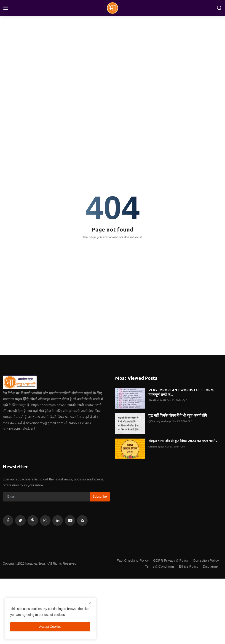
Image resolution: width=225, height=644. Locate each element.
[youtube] (70, 520)
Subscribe (100, 496)
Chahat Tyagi (156, 447)
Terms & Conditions (160, 566)
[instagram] (45, 520)
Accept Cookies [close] (50, 627)
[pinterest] (33, 520)
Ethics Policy (189, 566)
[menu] (6, 8)
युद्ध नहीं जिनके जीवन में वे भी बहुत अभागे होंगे (178, 415)
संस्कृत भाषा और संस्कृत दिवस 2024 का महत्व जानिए (183, 441)
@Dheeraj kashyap (160, 421)
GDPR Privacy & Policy (171, 560)
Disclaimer (211, 566)
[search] (219, 8)
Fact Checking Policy (133, 560)
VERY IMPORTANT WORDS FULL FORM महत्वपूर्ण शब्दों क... (181, 392)
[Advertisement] (112, 51)
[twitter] (20, 520)
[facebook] (8, 520)
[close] (90, 603)
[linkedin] (58, 520)
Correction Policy (206, 560)
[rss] (82, 520)
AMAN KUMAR (157, 400)
